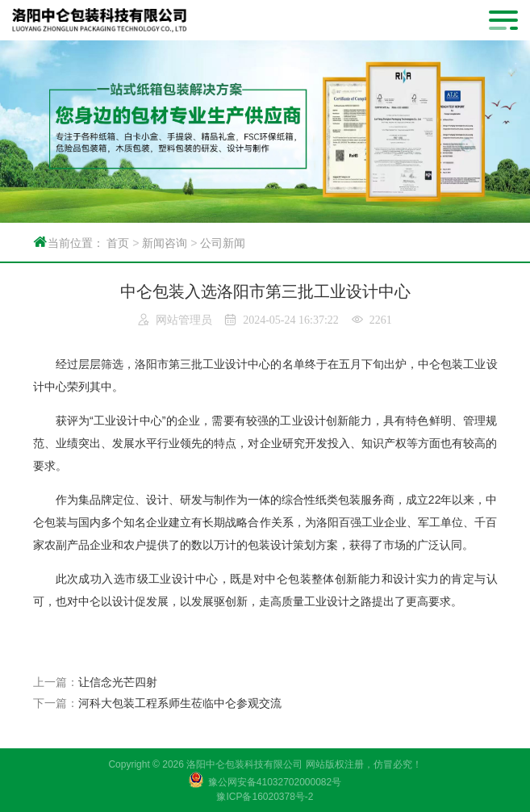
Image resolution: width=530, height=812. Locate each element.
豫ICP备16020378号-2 (265, 797)
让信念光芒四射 (118, 682)
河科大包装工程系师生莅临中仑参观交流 (180, 703)
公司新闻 (223, 243)
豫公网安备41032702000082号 (275, 782)
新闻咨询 (165, 243)
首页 (118, 243)
